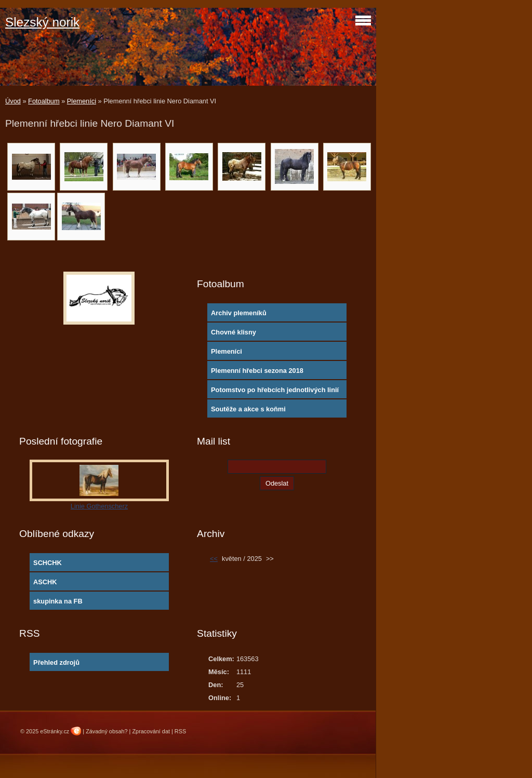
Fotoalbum (44, 101)
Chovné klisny (234, 332)
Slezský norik (42, 22)
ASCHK (45, 582)
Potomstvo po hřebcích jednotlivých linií (275, 390)
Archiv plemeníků (239, 313)
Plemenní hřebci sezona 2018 (257, 371)
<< (214, 559)
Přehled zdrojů (56, 662)
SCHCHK (48, 563)
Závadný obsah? (107, 731)
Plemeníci (82, 101)
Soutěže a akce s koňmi (248, 409)
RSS (180, 731)
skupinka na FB (58, 601)
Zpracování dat (151, 731)
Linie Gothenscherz (99, 506)
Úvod (13, 101)
